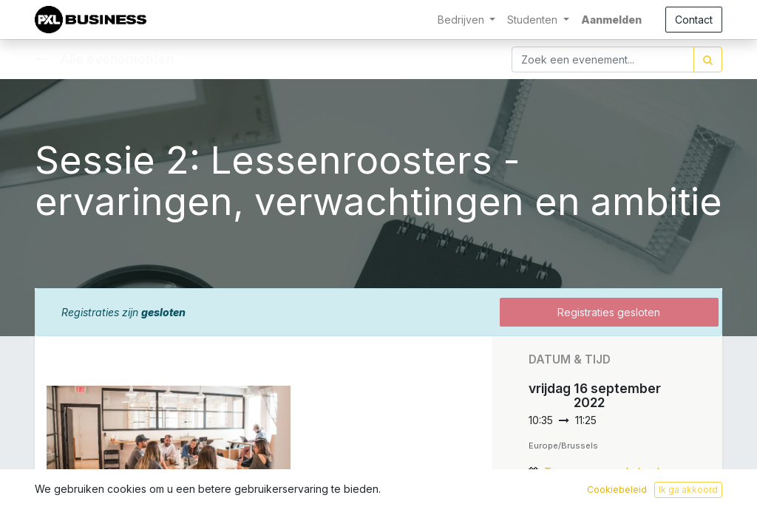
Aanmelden (611, 20)
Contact (694, 20)
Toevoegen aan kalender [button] (607, 472)
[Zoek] (708, 59)
